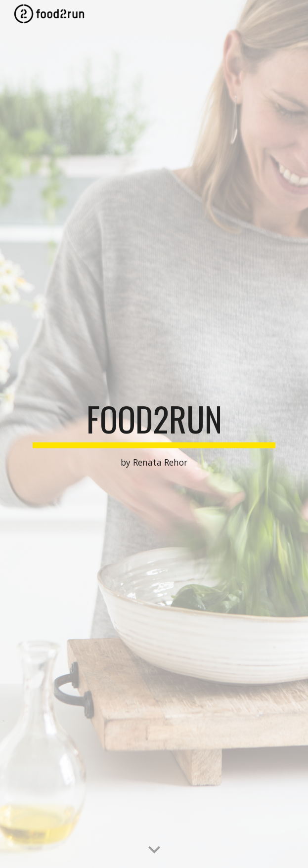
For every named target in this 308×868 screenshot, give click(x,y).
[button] (154, 850)
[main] (154, 434)
